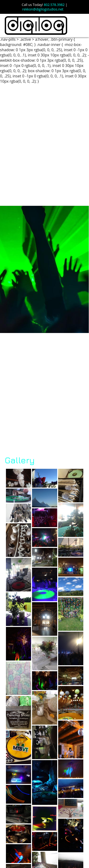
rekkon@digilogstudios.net (43, 9)
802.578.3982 (54, 5)
